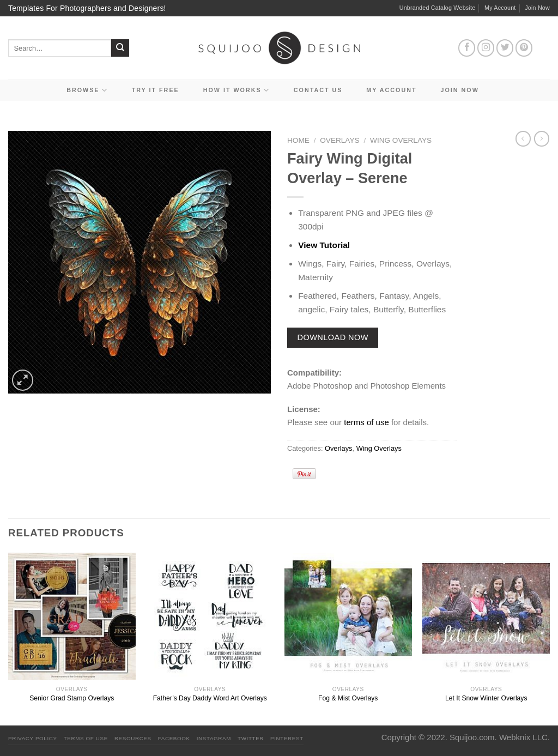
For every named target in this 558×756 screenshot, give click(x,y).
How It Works (236, 90)
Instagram (214, 738)
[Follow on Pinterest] (524, 48)
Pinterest (287, 738)
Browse (87, 90)
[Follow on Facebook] (467, 48)
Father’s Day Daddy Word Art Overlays (210, 698)
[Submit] (120, 48)
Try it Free (156, 90)
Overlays (339, 140)
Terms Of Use (86, 738)
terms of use (366, 422)
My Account (500, 8)
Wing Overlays (401, 140)
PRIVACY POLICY (33, 738)
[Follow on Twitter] (505, 48)
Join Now (537, 8)
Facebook (174, 738)
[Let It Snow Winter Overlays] (486, 616)
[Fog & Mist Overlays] (348, 616)
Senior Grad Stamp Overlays (72, 698)
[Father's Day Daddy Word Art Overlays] (210, 616)
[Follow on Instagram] (486, 48)
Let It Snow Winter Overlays (486, 698)
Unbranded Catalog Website (438, 8)
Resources (133, 738)
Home (298, 140)
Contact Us (318, 90)
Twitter (251, 738)
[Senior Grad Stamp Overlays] (72, 616)
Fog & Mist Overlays (348, 698)
